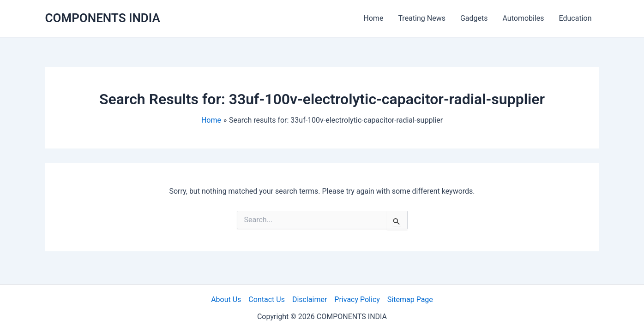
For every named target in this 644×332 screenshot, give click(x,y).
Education (575, 18)
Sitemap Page (410, 299)
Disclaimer (310, 299)
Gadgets (474, 18)
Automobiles (524, 18)
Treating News (422, 18)
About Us (226, 299)
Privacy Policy (357, 299)
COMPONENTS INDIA (103, 18)
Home (373, 18)
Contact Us (267, 299)
